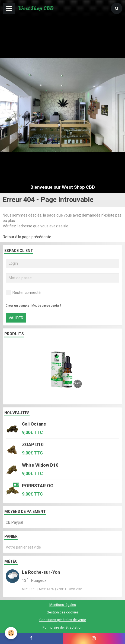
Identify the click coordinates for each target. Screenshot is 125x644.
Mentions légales (63, 605)
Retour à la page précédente (27, 237)
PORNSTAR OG (38, 486)
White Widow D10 (40, 465)
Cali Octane (34, 424)
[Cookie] (11, 633)
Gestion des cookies (63, 612)
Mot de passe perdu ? (46, 306)
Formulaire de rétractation (62, 627)
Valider (16, 318)
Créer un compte (17, 306)
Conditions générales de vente (63, 620)
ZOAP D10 (33, 444)
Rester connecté (23, 293)
